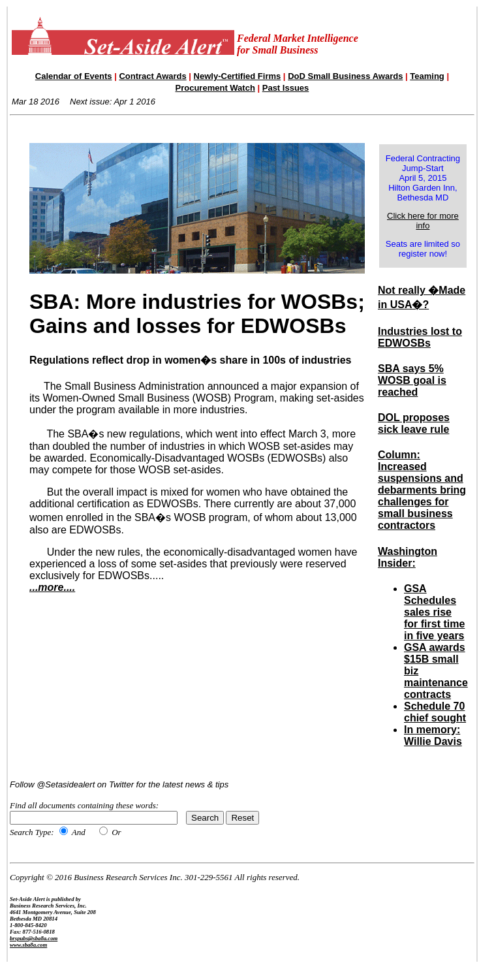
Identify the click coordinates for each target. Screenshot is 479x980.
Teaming (427, 76)
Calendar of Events (74, 76)
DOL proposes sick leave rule (414, 423)
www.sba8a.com (28, 945)
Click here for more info (423, 221)
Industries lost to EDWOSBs (420, 337)
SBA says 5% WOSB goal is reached (412, 380)
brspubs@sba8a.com (34, 938)
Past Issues (286, 88)
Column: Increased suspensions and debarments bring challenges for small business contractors (422, 490)
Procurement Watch (215, 88)
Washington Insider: (408, 557)
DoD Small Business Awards (345, 76)
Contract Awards (152, 76)
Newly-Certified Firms (238, 76)
